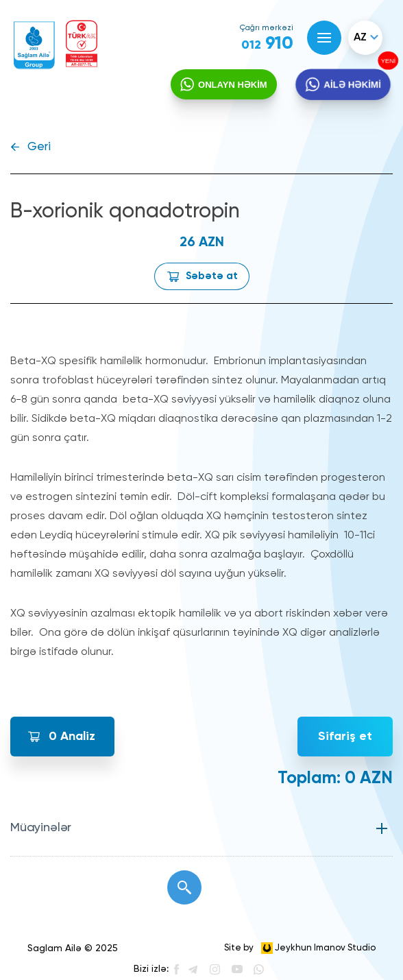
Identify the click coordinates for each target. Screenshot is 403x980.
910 (267, 44)
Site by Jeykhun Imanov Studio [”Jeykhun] (300, 948)
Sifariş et (345, 737)
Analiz (72, 737)
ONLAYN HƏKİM (233, 85)
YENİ (387, 61)
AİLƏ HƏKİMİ (352, 85)
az (360, 38)
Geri (39, 147)
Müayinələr (41, 828)
